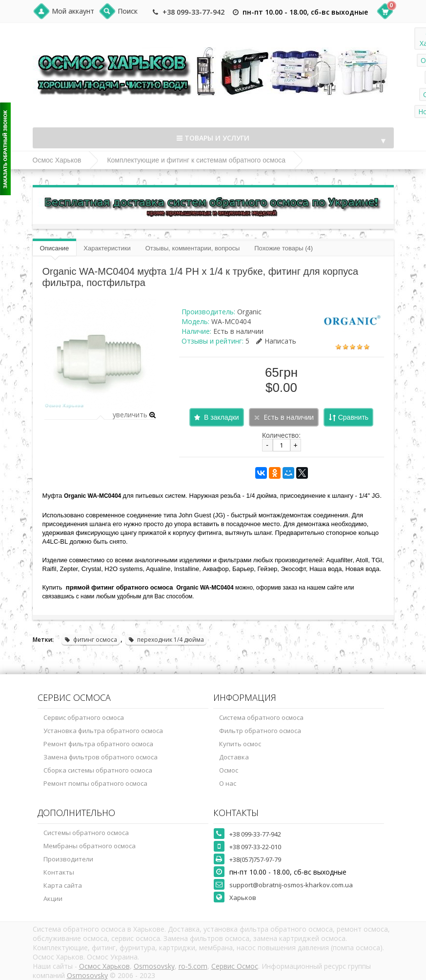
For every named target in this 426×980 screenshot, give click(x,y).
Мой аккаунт (73, 11)
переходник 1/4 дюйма (166, 640)
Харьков (243, 898)
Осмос (229, 770)
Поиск (128, 11)
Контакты (59, 872)
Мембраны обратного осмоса (90, 846)
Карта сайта (63, 885)
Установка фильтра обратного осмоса (103, 731)
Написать (276, 341)
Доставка (234, 757)
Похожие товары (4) (284, 248)
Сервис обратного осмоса (84, 717)
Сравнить (353, 417)
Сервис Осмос (235, 966)
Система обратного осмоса (261, 717)
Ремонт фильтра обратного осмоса (98, 744)
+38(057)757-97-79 (255, 859)
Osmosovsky (154, 966)
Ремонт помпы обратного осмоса (95, 783)
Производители (68, 859)
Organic (249, 312)
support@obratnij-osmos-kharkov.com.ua (291, 885)
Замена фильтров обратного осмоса (101, 757)
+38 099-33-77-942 (193, 12)
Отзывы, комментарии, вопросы (193, 248)
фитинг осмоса (91, 640)
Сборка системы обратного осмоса (98, 770)
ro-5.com (193, 966)
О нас (228, 783)
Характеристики (107, 248)
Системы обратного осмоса (86, 833)
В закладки (222, 417)
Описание (55, 248)
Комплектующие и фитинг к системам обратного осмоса (196, 160)
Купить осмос (240, 744)
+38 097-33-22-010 (255, 847)
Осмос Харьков (57, 160)
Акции (53, 898)
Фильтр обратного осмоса (260, 731)
